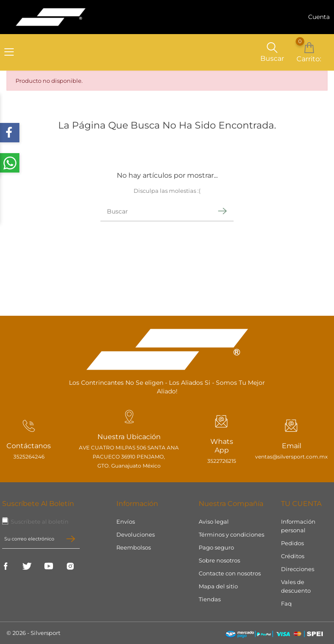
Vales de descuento (296, 586)
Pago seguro (216, 547)
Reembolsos (134, 547)
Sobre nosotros (219, 560)
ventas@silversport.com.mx (289, 457)
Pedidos (292, 543)
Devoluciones (136, 534)
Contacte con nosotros (230, 573)
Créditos (293, 556)
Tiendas (210, 599)
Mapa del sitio (218, 586)
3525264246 (29, 457)
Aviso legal (214, 521)
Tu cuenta (301, 504)
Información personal (298, 526)
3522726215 (216, 462)
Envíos (126, 521)
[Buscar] (156, 213)
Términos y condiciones (231, 534)
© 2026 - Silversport (33, 633)
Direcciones (298, 569)
